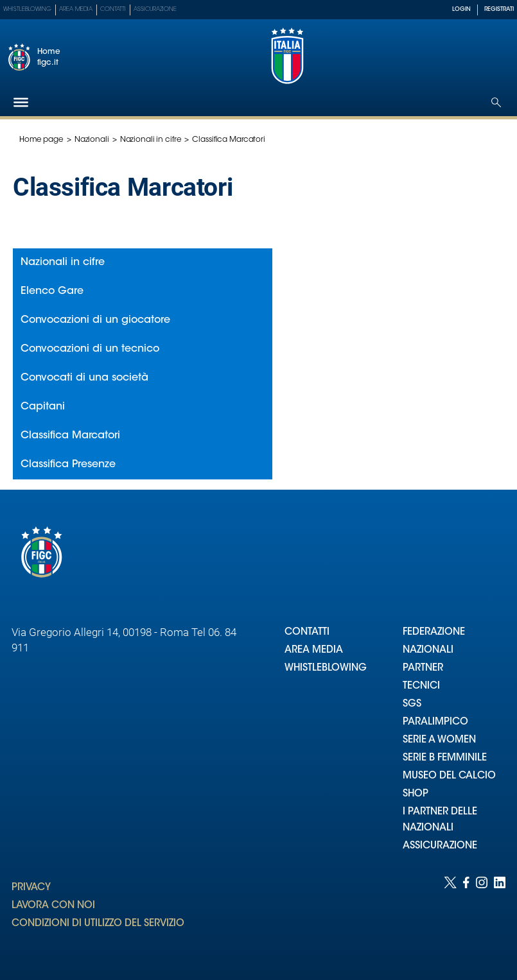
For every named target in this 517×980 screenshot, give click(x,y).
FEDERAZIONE (434, 632)
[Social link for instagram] (482, 916)
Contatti (113, 9)
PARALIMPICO (435, 722)
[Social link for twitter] (450, 916)
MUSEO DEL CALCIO (449, 776)
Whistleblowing (27, 9)
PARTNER (423, 668)
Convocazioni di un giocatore (95, 320)
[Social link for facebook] (466, 916)
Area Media (76, 9)
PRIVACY (31, 888)
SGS (412, 704)
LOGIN (461, 9)
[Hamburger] (21, 102)
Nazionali (92, 140)
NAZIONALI (428, 650)
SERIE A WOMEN (439, 740)
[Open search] (496, 102)
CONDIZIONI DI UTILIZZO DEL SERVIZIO (98, 924)
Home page (41, 140)
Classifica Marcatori (70, 436)
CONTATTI (307, 632)
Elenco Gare (52, 291)
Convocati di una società (84, 378)
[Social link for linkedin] (500, 916)
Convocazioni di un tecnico (90, 349)
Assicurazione (155, 9)
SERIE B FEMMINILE (445, 758)
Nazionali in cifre (151, 140)
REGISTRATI (499, 9)
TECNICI (421, 686)
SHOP (416, 794)
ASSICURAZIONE (440, 846)
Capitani (43, 407)
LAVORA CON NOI (53, 906)
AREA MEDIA (314, 650)
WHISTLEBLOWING (326, 668)
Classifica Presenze (68, 465)
